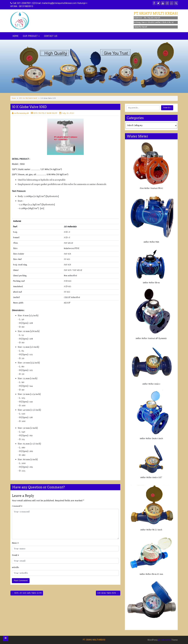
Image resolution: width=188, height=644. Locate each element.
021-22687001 (24, 3)
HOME (15, 36)
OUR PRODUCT (30, 36)
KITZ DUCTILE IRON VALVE (28, 98)
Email (15, 555)
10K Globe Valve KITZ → (108, 593)
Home (14, 98)
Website (15, 567)
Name (15, 543)
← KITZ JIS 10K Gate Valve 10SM (27, 593)
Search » (167, 108)
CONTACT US (51, 36)
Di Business (164, 640)
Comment (17, 506)
